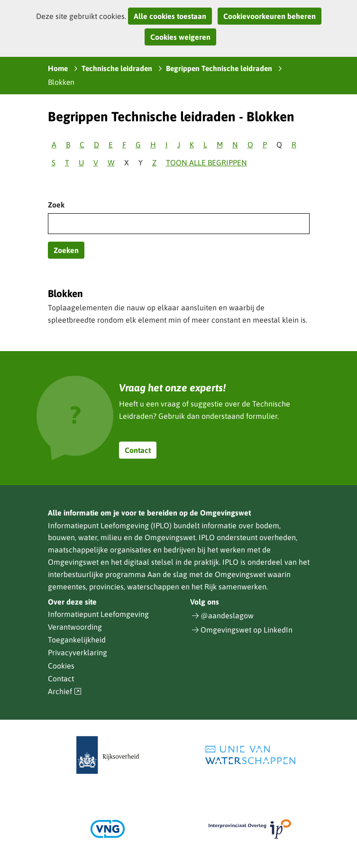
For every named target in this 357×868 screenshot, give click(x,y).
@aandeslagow (227, 615)
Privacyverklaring (78, 652)
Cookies (61, 666)
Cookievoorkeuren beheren (270, 16)
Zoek (56, 205)
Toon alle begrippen (206, 163)
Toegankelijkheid (77, 640)
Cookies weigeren (180, 37)
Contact (138, 450)
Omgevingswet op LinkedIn (247, 630)
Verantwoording (75, 627)
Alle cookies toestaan (170, 16)
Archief (65, 692)
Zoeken (66, 250)
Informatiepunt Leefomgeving (98, 614)
